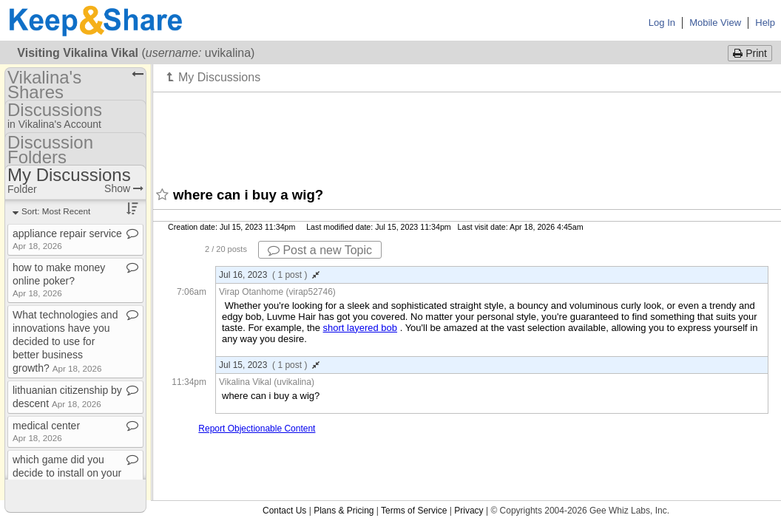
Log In (662, 23)
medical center (46, 431)
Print (750, 53)
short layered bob (360, 328)
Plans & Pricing (344, 511)
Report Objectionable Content (257, 429)
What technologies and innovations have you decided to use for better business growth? (65, 341)
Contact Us (284, 511)
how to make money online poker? (59, 280)
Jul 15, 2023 (269, 365)
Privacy (469, 511)
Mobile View (715, 23)
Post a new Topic (320, 250)
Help (765, 23)
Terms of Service (414, 511)
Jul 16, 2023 (269, 275)
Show (124, 188)
